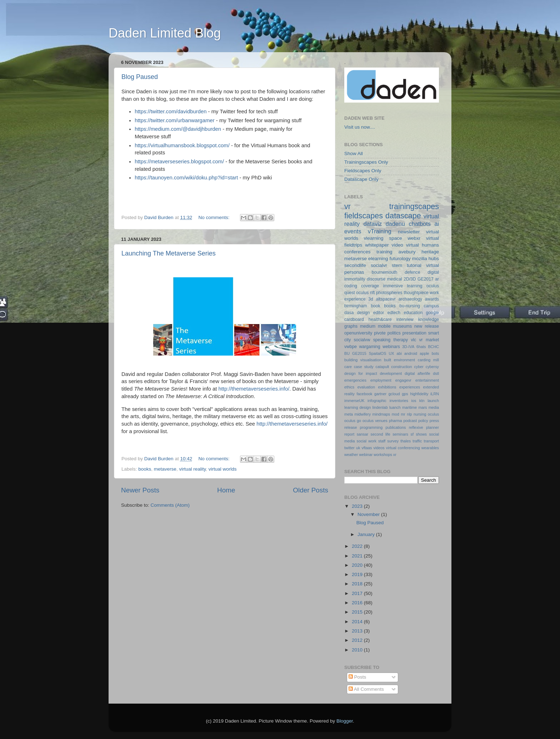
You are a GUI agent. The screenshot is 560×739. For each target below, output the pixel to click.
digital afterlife (417, 373)
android (411, 353)
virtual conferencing (403, 448)
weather (351, 455)
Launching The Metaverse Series (169, 253)
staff (382, 441)
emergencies (355, 380)
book (375, 306)
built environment (399, 360)
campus (431, 306)
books (145, 469)
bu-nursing (409, 306)
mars (422, 407)
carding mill (428, 360)
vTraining (380, 231)
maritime (409, 407)
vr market (429, 340)
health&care (380, 319)
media (434, 407)
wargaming (369, 347)
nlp (409, 414)
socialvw (362, 340)
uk (358, 448)
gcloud (394, 394)
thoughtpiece (416, 293)
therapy (401, 340)
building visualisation (363, 360)
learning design (357, 407)
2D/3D (410, 279)
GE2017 (426, 279)
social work (367, 441)
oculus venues (375, 421)
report (349, 434)
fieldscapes (364, 216)
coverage (370, 286)
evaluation (366, 387)
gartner (380, 394)
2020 (358, 565)
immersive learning (403, 286)
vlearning (374, 238)
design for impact (361, 373)
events (353, 231)
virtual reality (192, 469)
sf (412, 434)
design (364, 313)
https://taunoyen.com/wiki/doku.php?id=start (186, 178)
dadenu (395, 224)
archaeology (410, 299)
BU (347, 353)
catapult (382, 367)
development (391, 373)
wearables (430, 448)
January (367, 534)
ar (437, 279)
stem (397, 265)
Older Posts (311, 490)
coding (351, 286)
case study (364, 367)
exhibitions (387, 387)
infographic (377, 401)
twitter (349, 448)
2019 (358, 574)
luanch (395, 407)
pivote (380, 333)
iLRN (435, 394)
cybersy (432, 367)
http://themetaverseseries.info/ (254, 389)
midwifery (362, 414)
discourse (376, 279)
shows (421, 434)
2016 (358, 603)
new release (427, 326)
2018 (358, 584)
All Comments (366, 689)
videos (379, 448)
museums (403, 326)
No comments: (214, 217)
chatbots (420, 224)
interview (405, 319)
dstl (436, 373)
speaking (382, 340)
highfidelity (419, 394)
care (348, 367)
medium (368, 326)
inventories (399, 401)
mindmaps (381, 414)
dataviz (373, 224)
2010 (358, 650)
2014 (358, 622)
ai (437, 224)
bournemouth (385, 272)
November (369, 514)
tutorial (414, 265)
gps (405, 394)
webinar (366, 455)
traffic (417, 441)
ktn (422, 401)
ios (414, 401)
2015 (358, 612)
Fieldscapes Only (363, 171)
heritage (430, 252)
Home (226, 490)
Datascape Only (361, 179)
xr (395, 455)
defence (412, 272)
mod (396, 414)
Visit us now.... (360, 127)
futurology (400, 259)
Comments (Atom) (170, 505)
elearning (378, 259)
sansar (362, 434)
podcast (410, 421)
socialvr (379, 265)
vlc (413, 340)
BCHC (433, 347)
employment (381, 380)
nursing (420, 414)
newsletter (409, 232)
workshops (383, 455)
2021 (358, 556)
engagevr (403, 380)
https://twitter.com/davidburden (171, 111)
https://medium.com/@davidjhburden (178, 129)
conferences (357, 252)
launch (433, 401)
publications (396, 427)
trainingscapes (414, 206)
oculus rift (365, 293)
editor (379, 313)
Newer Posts (140, 490)
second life (381, 434)
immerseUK (354, 401)
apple (424, 353)
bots (435, 353)
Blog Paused (140, 77)
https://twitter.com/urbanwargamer (175, 120)
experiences (410, 387)
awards (432, 299)
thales (406, 441)
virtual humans (422, 245)
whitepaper (377, 245)
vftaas (367, 448)
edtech (394, 313)
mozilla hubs (426, 259)
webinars (391, 347)
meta (349, 414)
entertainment (427, 380)
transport (431, 441)
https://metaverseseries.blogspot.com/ (179, 162)
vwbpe (351, 347)
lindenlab (380, 407)
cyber (419, 367)
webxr (414, 238)
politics (394, 333)
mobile (384, 326)
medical (395, 279)
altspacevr (386, 299)
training (384, 252)
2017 (358, 593)
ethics (349, 387)
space (395, 238)
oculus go (353, 421)
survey (393, 441)
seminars (400, 434)
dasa (349, 313)
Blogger (345, 721)
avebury (407, 252)
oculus (433, 414)
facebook (364, 394)
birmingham (356, 306)
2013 (358, 631)
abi (399, 353)
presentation (414, 333)
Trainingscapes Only (366, 162)
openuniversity (358, 333)
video (397, 245)
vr (347, 206)
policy (423, 421)
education (413, 313)
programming (371, 427)
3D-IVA (408, 347)
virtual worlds (223, 469)
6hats (421, 347)
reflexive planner (424, 427)
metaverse (165, 469)
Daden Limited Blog (165, 33)
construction (401, 367)
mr (403, 414)
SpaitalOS (378, 353)
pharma (396, 421)
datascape (403, 216)
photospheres (389, 293)
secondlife (355, 265)
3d (371, 299)
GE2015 (359, 353)
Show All (354, 153)
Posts (357, 677)
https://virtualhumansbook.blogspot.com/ (182, 145)
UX (391, 353)
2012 (358, 640)
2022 (358, 546)
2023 (358, 506)
